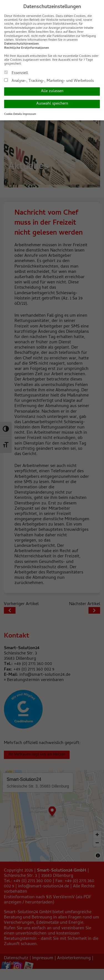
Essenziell (16, 73)
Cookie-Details (13, 114)
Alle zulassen (52, 91)
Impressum (29, 114)
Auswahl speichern (52, 104)
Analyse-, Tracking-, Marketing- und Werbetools (49, 81)
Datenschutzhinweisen (21, 44)
